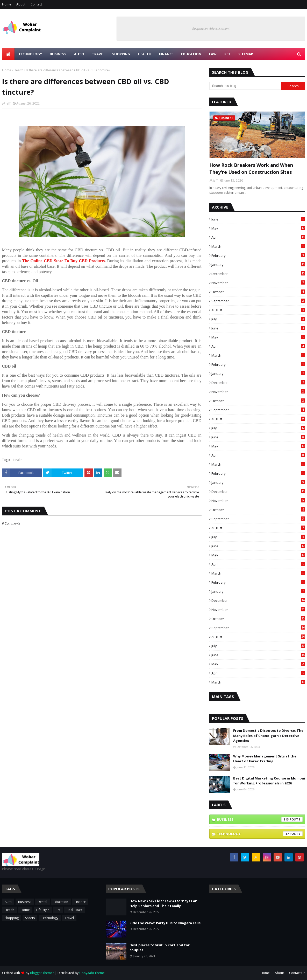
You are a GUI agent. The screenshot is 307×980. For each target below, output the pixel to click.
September (258, 301)
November (258, 283)
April (258, 237)
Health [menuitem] (145, 54)
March (258, 246)
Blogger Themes (42, 973)
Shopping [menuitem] (121, 54)
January (258, 265)
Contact (36, 4)
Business (260, 819)
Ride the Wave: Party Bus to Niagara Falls (165, 923)
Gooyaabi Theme (92, 973)
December (258, 274)
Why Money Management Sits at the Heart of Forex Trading (265, 759)
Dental (42, 902)
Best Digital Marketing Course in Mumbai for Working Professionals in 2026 (269, 781)
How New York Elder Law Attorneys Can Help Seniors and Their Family (163, 903)
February (258, 256)
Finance (80, 902)
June (258, 219)
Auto (8, 902)
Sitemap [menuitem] (246, 54)
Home (7, 4)
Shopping (12, 918)
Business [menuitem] (58, 54)
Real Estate (75, 910)
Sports (30, 918)
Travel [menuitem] (98, 54)
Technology (260, 834)
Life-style (43, 910)
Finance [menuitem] (166, 54)
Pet (58, 910)
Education (61, 902)
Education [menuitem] (191, 54)
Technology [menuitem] (30, 54)
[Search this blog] (245, 86)
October (258, 292)
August (258, 310)
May (258, 228)
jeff (8, 103)
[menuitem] (8, 54)
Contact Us (297, 973)
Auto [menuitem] (79, 54)
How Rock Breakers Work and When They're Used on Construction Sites (251, 168)
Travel (69, 918)
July (258, 319)
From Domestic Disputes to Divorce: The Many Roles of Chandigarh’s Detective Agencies (268, 736)
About (21, 4)
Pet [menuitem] (227, 54)
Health (19, 70)
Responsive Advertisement (211, 29)
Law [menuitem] (213, 54)
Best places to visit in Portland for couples (160, 948)
